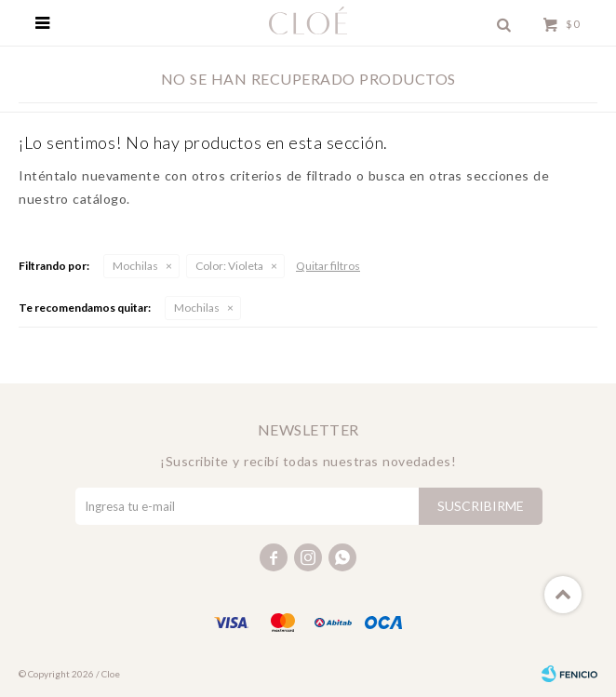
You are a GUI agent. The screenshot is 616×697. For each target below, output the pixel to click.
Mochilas (135, 266)
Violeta (229, 266)
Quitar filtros (328, 266)
